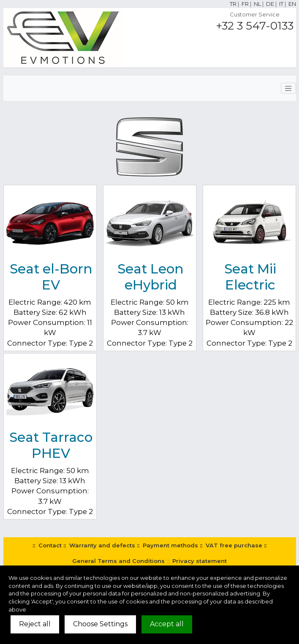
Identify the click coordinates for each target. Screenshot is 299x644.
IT (281, 4)
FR (245, 4)
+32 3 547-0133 (255, 26)
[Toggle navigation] (288, 88)
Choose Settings (100, 624)
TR (233, 4)
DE (270, 4)
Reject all (35, 624)
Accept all (167, 624)
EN (292, 4)
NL (257, 4)
